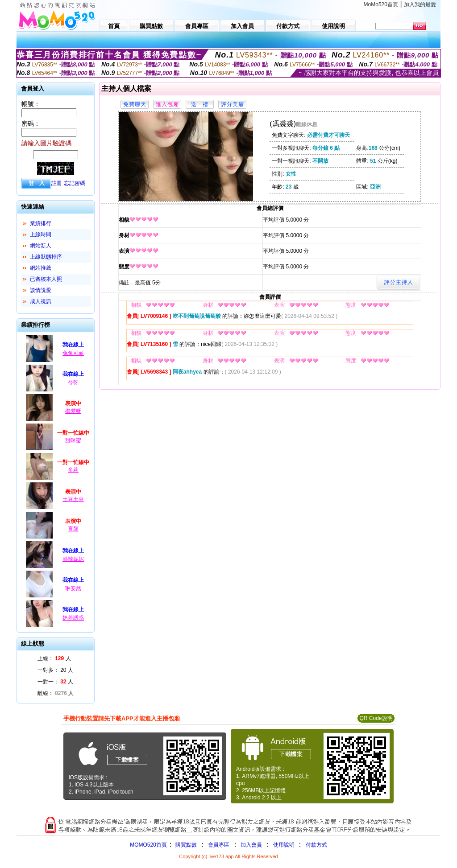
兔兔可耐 (73, 353)
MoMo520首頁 (381, 4)
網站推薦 (41, 268)
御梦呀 (73, 411)
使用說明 (284, 845)
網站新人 (41, 246)
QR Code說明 (376, 718)
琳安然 (73, 588)
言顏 (73, 529)
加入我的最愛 (420, 4)
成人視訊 (41, 301)
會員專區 (219, 845)
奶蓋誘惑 (73, 618)
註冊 (57, 183)
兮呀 (73, 383)
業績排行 (41, 223)
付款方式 (316, 845)
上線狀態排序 (46, 257)
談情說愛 (41, 290)
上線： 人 (54, 658)
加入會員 (251, 845)
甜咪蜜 (73, 440)
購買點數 (185, 845)
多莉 (73, 470)
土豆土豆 (73, 499)
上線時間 (41, 234)
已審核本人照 (46, 279)
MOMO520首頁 (148, 845)
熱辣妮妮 (73, 559)
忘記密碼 (75, 183)
